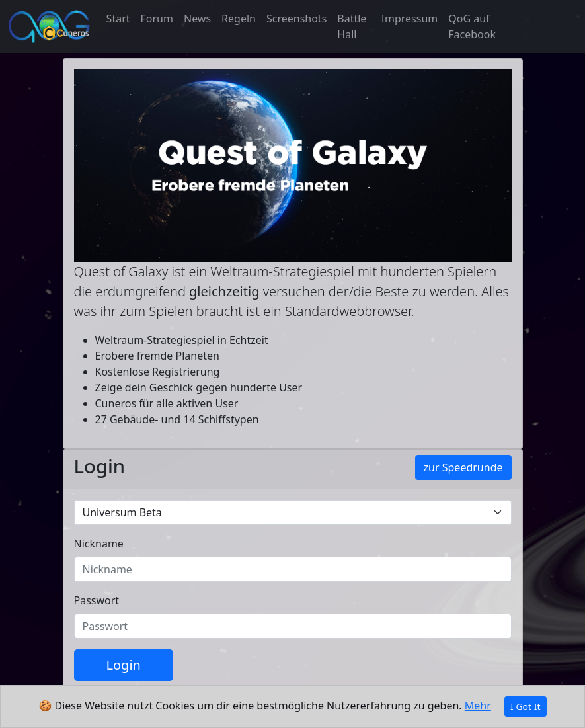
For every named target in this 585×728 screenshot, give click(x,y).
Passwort (97, 600)
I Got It (526, 707)
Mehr (478, 706)
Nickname (99, 544)
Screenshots (296, 19)
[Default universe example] (293, 512)
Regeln (239, 19)
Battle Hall (352, 26)
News (197, 19)
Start (118, 19)
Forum (157, 19)
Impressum (410, 19)
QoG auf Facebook (472, 26)
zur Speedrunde (463, 467)
